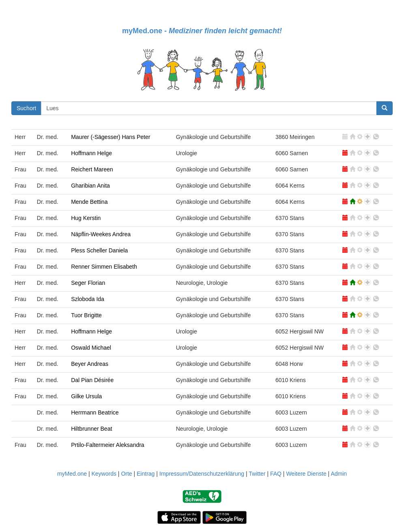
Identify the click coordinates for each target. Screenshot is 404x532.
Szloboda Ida (88, 299)
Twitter (257, 474)
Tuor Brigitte (86, 315)
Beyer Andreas (90, 364)
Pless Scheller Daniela (99, 250)
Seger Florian (88, 283)
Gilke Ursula (86, 396)
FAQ (276, 474)
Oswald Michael (91, 348)
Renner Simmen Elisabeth (104, 267)
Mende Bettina (89, 202)
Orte (126, 474)
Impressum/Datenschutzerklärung (202, 474)
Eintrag (146, 474)
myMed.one (72, 474)
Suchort (26, 108)
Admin (339, 474)
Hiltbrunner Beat (91, 429)
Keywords (104, 474)
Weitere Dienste (306, 474)
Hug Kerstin (86, 218)
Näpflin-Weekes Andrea (101, 234)
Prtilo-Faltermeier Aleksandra (108, 445)
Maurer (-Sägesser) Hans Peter (111, 137)
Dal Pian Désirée (92, 380)
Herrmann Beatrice (95, 412)
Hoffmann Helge (91, 153)
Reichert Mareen (92, 169)
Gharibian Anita (90, 186)
